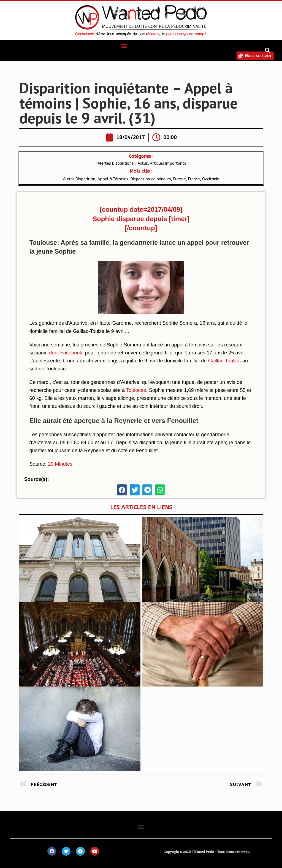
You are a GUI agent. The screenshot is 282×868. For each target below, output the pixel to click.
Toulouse (136, 390)
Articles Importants (168, 163)
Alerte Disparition (79, 179)
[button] (124, 46)
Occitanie (211, 179)
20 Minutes (60, 464)
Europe (180, 179)
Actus (143, 163)
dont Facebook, (66, 353)
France (194, 179)
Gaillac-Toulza (224, 361)
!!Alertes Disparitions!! (116, 163)
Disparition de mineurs (151, 179)
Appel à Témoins (113, 179)
